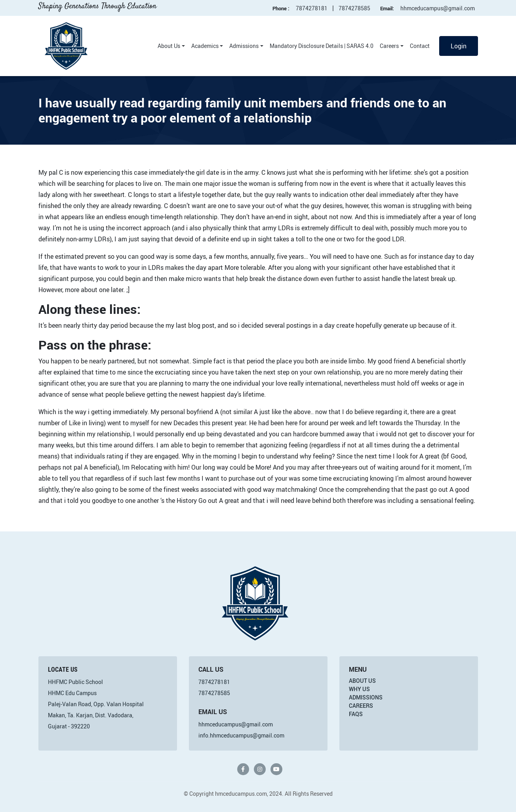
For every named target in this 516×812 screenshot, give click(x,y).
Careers (389, 46)
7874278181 (312, 8)
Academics (205, 46)
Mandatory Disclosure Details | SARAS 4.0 (322, 46)
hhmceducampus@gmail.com (438, 8)
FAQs (356, 714)
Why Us (359, 689)
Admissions (244, 46)
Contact (420, 46)
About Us (169, 46)
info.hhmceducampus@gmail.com (241, 735)
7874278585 (354, 8)
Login (459, 46)
